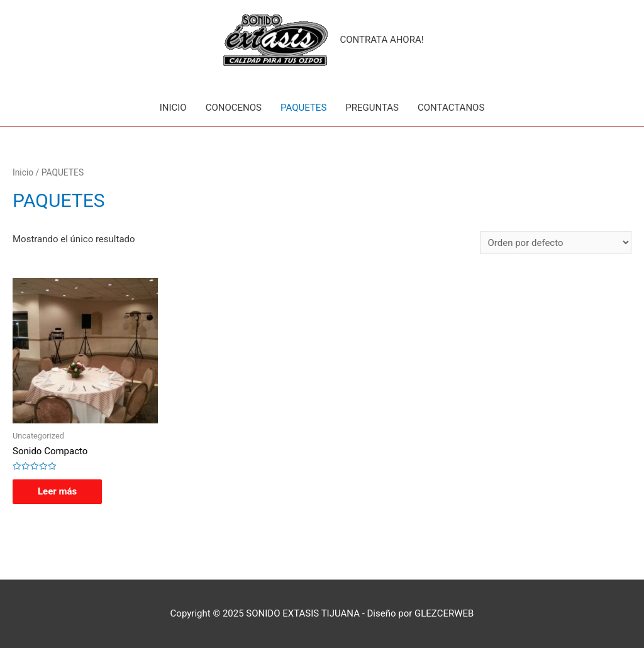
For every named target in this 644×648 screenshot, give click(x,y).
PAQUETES (303, 108)
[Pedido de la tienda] (556, 243)
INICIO (173, 108)
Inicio (23, 172)
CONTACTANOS (451, 108)
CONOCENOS (234, 108)
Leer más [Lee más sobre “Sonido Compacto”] (57, 491)
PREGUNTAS (372, 108)
